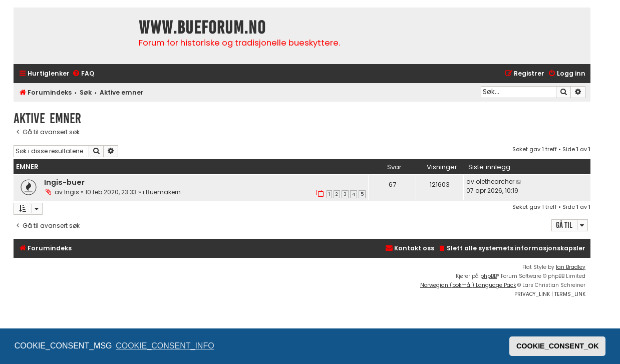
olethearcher (495, 181)
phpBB (489, 276)
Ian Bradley (571, 267)
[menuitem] (83, 74)
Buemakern (163, 192)
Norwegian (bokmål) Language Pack (468, 285)
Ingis (72, 192)
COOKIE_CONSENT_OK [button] (558, 346)
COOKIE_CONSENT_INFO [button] (165, 346)
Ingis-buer (64, 182)
